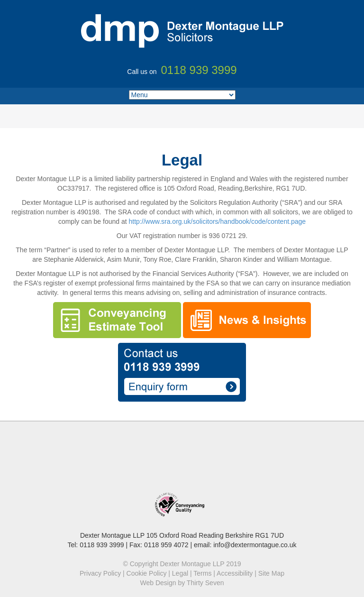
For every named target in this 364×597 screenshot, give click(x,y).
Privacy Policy (100, 573)
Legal (180, 573)
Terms (202, 573)
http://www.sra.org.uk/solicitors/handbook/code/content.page (218, 221)
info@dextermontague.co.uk (255, 545)
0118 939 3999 (102, 545)
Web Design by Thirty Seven (182, 583)
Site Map (271, 573)
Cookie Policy (147, 573)
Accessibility (235, 573)
